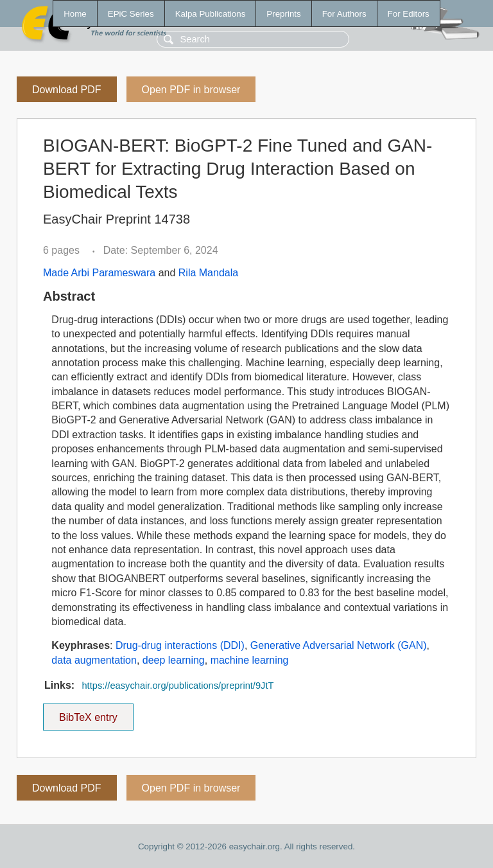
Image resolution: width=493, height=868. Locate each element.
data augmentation (94, 660)
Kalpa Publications (211, 14)
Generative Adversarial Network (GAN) (339, 645)
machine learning (250, 660)
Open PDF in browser (191, 90)
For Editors (409, 14)
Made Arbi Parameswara (99, 273)
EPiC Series (131, 14)
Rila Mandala (208, 273)
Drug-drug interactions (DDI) (180, 645)
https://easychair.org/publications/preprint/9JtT (177, 686)
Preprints (283, 14)
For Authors (344, 14)
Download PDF (67, 90)
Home (75, 14)
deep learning (174, 660)
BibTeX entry (88, 713)
